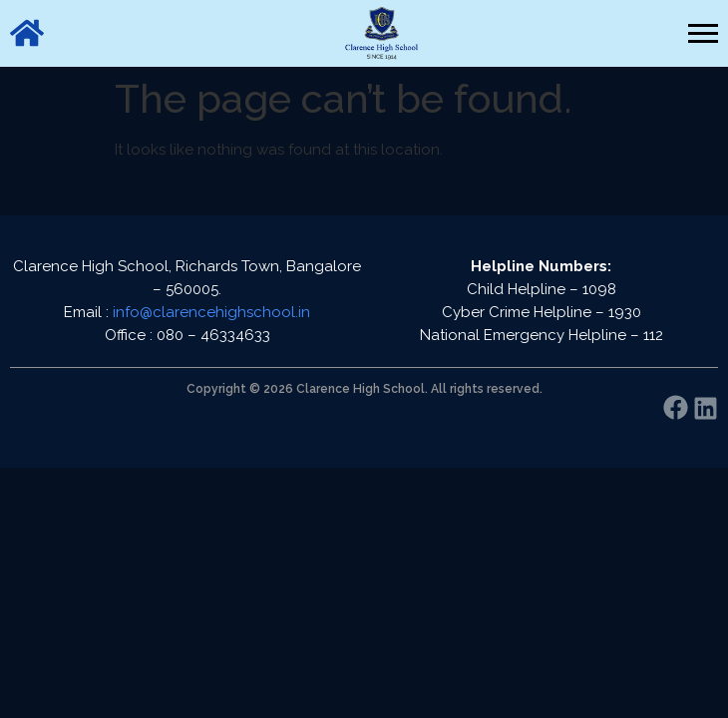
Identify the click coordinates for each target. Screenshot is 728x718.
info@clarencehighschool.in (211, 312)
